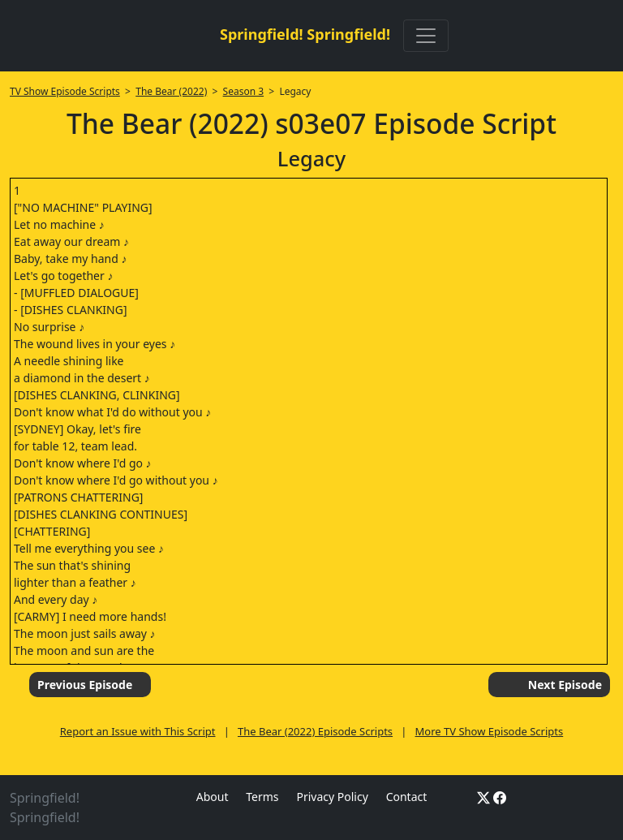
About (213, 797)
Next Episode (565, 685)
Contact (407, 797)
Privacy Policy (332, 797)
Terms (262, 797)
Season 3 (244, 91)
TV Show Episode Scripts (65, 91)
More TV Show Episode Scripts (490, 731)
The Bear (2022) (171, 91)
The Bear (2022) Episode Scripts (315, 731)
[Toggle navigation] (426, 36)
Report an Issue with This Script (138, 731)
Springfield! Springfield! (305, 34)
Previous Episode (85, 685)
